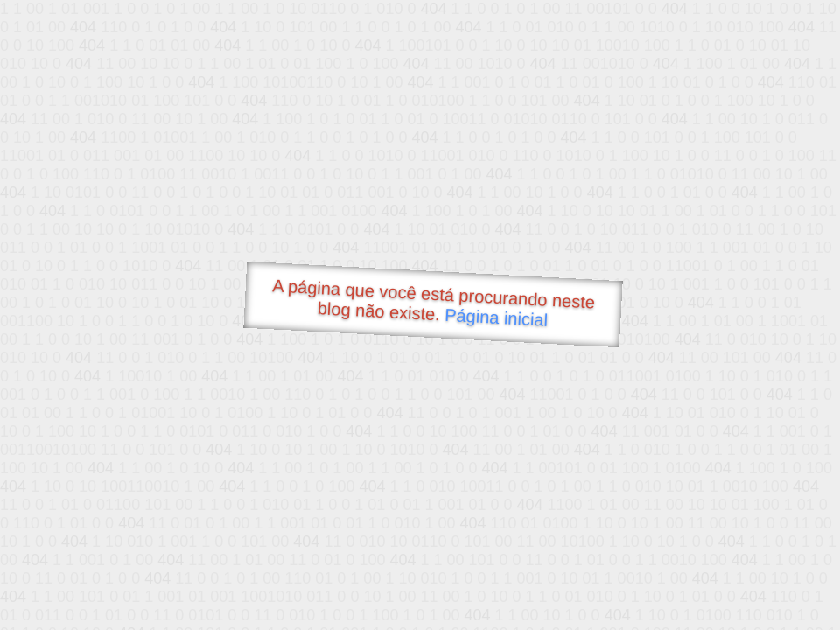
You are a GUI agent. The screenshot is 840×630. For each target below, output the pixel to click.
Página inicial (497, 318)
